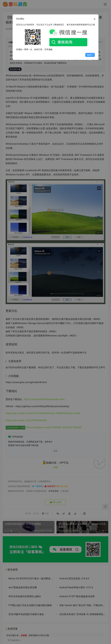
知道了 (90, 55)
